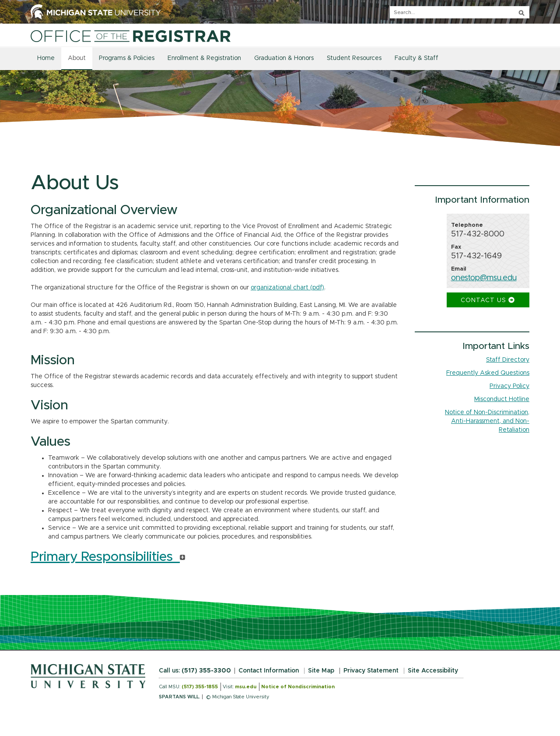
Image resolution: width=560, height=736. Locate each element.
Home (46, 58)
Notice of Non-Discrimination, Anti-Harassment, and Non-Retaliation (487, 421)
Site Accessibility (433, 671)
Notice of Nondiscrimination (298, 687)
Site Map (321, 671)
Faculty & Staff (416, 58)
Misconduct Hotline (502, 399)
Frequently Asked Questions (488, 373)
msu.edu (246, 687)
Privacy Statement (371, 671)
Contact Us (488, 300)
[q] (460, 12)
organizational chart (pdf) (287, 288)
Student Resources (354, 58)
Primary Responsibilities (108, 557)
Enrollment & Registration (204, 58)
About (77, 58)
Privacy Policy (509, 386)
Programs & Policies (127, 58)
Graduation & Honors (284, 58)
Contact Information (269, 671)
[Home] (131, 36)
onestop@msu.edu (484, 278)
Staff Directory (508, 360)
